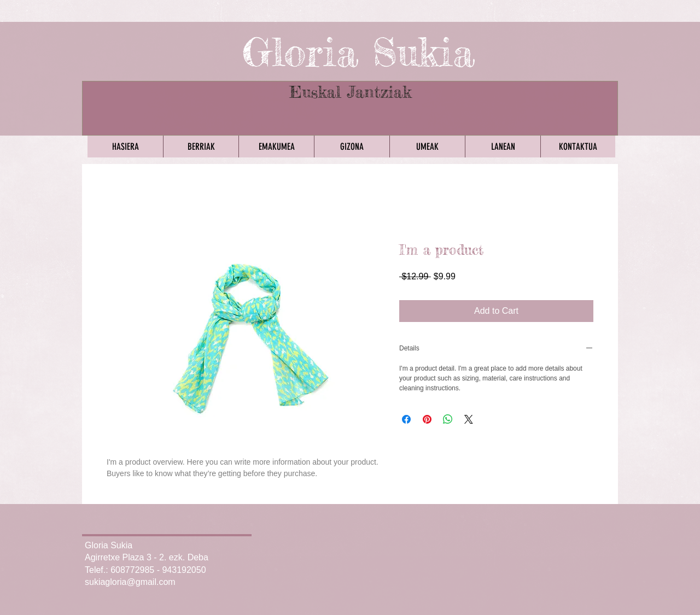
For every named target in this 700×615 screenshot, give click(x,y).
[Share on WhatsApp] (448, 419)
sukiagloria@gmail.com (130, 582)
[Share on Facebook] (406, 419)
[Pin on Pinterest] (427, 419)
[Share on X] (469, 419)
